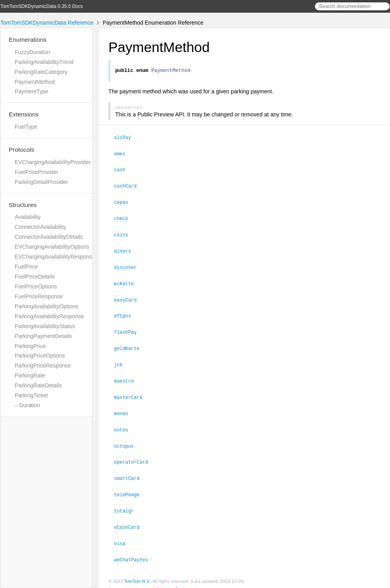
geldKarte (130, 344)
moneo (125, 408)
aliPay (126, 138)
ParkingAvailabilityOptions (46, 306)
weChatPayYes (134, 550)
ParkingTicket (31, 395)
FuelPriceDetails (35, 277)
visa (123, 534)
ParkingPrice (30, 346)
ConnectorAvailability (40, 227)
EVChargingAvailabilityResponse (55, 257)
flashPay (129, 328)
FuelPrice (26, 267)
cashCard (129, 186)
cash (123, 170)
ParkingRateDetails (38, 385)
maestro (127, 376)
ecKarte (127, 281)
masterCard (131, 392)
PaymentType (32, 91)
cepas (125, 201)
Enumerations (28, 40)
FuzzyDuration (32, 52)
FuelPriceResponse (39, 296)
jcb (122, 360)
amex (123, 154)
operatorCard (134, 455)
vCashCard (130, 518)
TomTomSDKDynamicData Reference (47, 23)
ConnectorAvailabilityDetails (49, 237)
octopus (127, 439)
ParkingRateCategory (41, 72)
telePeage (130, 487)
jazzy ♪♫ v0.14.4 (153, 580)
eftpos (126, 312)
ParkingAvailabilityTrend (44, 62)
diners (126, 249)
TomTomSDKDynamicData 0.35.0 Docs (42, 6)
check (125, 217)
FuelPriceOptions (36, 286)
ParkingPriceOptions (40, 356)
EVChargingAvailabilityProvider (53, 162)
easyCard (129, 297)
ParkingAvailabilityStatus (45, 326)
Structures (23, 205)
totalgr (127, 503)
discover (129, 265)
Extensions (24, 114)
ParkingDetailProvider (41, 182)
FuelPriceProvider (37, 172)
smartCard (130, 471)
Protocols (21, 150)
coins (125, 233)
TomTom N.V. (137, 572)
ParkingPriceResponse (43, 366)
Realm (182, 580)
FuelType (26, 127)
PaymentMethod (35, 82)
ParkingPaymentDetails (43, 336)
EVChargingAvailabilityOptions (52, 247)
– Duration (27, 405)
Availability (28, 217)
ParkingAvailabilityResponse (49, 316)
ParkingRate (30, 375)
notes (125, 424)
